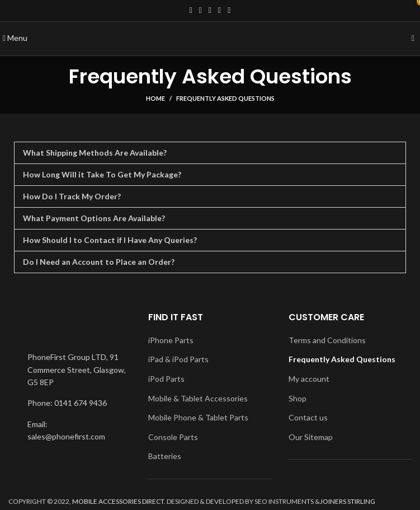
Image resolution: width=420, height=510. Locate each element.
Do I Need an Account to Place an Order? (99, 262)
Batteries (165, 456)
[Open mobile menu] (15, 38)
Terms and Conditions (327, 340)
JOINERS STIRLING (348, 501)
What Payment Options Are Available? (94, 218)
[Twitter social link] (200, 11)
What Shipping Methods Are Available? (95, 153)
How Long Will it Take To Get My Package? (102, 174)
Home (155, 98)
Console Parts (173, 437)
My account (309, 379)
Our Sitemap (311, 437)
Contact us (308, 417)
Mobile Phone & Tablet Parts (198, 417)
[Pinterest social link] (229, 11)
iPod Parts (166, 379)
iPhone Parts (171, 340)
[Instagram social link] (210, 11)
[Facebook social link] (191, 11)
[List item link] (70, 403)
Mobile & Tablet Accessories (198, 398)
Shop (298, 398)
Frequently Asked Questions (342, 359)
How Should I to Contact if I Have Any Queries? (110, 240)
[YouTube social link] (220, 11)
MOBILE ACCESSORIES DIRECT (118, 501)
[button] (210, 153)
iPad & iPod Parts (178, 359)
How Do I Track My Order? (72, 196)
